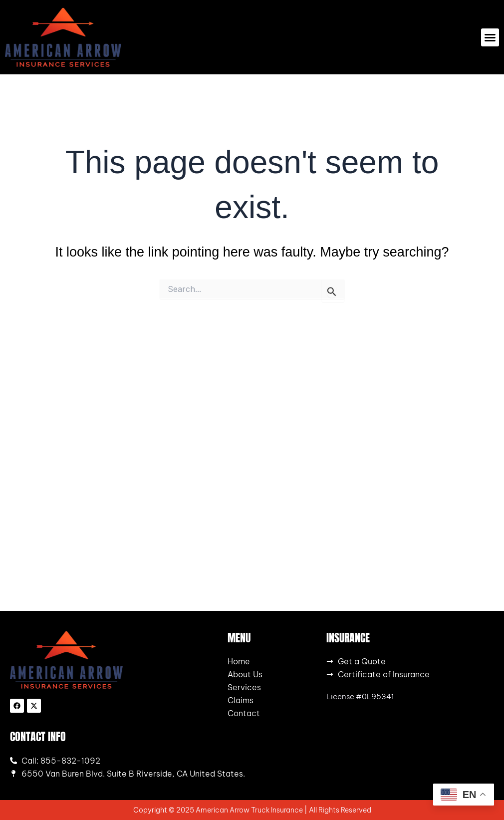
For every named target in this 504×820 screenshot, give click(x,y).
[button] (490, 37)
